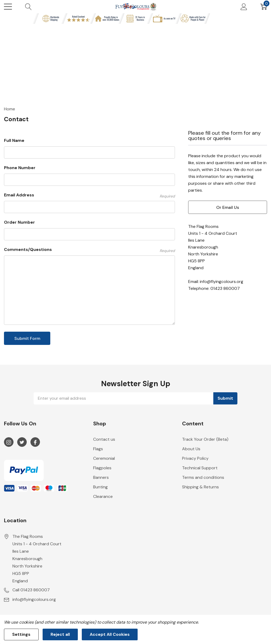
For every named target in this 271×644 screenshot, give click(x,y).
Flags (98, 449)
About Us (191, 449)
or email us (228, 207)
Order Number (19, 222)
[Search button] (28, 7)
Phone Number (20, 168)
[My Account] (244, 7)
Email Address (89, 195)
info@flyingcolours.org (222, 282)
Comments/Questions (89, 250)
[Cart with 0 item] (264, 7)
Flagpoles (102, 468)
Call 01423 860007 (31, 590)
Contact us (104, 439)
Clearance (103, 496)
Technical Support (200, 468)
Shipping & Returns (200, 487)
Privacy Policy (195, 458)
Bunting (100, 487)
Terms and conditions (203, 477)
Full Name (14, 140)
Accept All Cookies (110, 634)
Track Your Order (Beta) (205, 439)
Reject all (60, 634)
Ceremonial (104, 458)
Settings (21, 634)
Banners (101, 477)
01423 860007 (225, 288)
